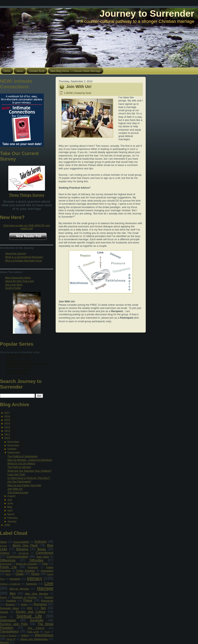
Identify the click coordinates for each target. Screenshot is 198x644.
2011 (7, 434)
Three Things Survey (27, 195)
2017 (7, 413)
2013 (7, 427)
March (11, 514)
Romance (40, 604)
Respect (10, 604)
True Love (33, 632)
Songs (3, 617)
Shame (4, 612)
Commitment (45, 553)
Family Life (8, 567)
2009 (7, 525)
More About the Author (18, 278)
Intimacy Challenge (10, 584)
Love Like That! (16, 474)
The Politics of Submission (22, 456)
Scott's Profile (13, 288)
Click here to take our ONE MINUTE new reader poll (27, 227)
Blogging (22, 549)
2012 (7, 431)
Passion (49, 597)
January (12, 521)
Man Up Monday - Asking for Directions (30, 460)
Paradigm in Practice (25, 597)
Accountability (21, 542)
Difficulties (37, 560)
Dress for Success (26, 564)
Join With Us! (15, 489)
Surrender (37, 620)
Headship (15, 579)
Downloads (6, 564)
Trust (47, 632)
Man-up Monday (19, 589)
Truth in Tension (8, 635)
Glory (8, 574)
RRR (30, 608)
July (10, 500)
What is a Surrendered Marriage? (24, 257)
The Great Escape (18, 492)
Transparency (9, 631)
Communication (17, 557)
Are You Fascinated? (19, 482)
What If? (11, 639)
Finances (33, 567)
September (14, 453)
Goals (20, 574)
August (11, 496)
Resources (47, 601)
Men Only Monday (37, 594)
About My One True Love (20, 281)
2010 (7, 438)
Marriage (45, 588)
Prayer (28, 600)
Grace (35, 574)
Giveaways (47, 571)
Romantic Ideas (9, 608)
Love (49, 583)
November (13, 445)
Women (4, 642)
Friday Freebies (26, 571)
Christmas (24, 553)
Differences (8, 560)
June (10, 503)
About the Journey (16, 253)
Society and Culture (31, 612)
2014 (7, 424)
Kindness (31, 584)
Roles (24, 604)
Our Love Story (14, 285)
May (10, 507)
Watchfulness (44, 635)
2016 (7, 416)
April (10, 510)
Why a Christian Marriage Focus (24, 261)
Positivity (11, 601)
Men (13, 593)
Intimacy (35, 578)
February (12, 518)
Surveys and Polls (14, 624)
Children (5, 553)
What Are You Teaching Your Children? (29, 471)
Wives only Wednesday (34, 639)
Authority (41, 542)
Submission (8, 620)
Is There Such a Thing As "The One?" (29, 478)
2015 (7, 420)
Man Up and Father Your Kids (24, 485)
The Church (36, 628)
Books (42, 549)
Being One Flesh (25, 545)
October (12, 449)
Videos (25, 635)
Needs (3, 597)
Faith (45, 564)
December (13, 442)
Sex (43, 608)
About (3, 542)
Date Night (43, 557)
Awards (3, 546)
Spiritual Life (29, 616)
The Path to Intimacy (19, 467)
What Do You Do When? (21, 463)
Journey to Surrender (147, 13)
